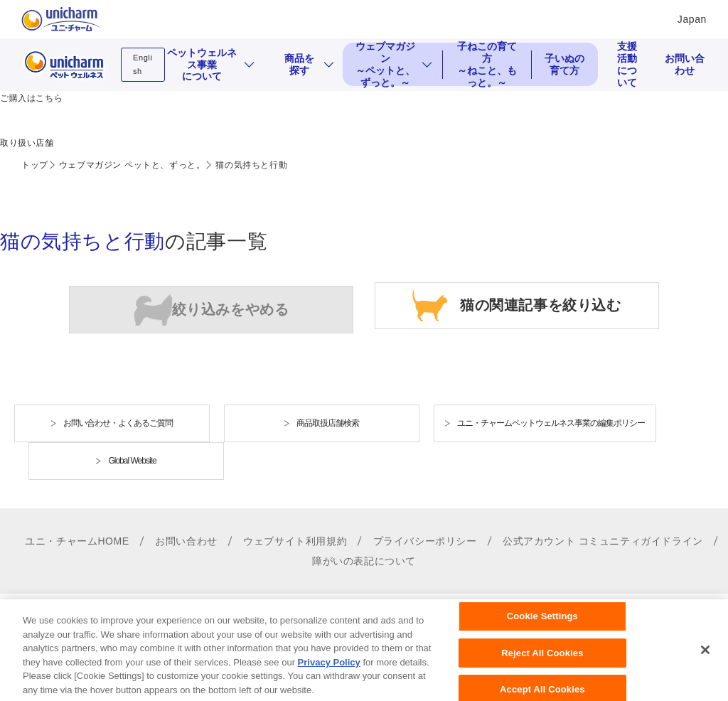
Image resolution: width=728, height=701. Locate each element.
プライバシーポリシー (425, 541)
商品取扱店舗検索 (328, 423)
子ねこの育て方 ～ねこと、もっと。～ (487, 64)
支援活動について (627, 64)
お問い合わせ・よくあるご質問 (118, 423)
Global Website (132, 461)
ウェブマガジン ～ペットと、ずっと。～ (385, 64)
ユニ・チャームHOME (77, 541)
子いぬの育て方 (564, 64)
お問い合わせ (685, 64)
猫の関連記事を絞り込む (541, 304)
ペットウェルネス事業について (202, 65)
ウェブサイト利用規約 (295, 541)
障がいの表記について (364, 561)
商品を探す (299, 64)
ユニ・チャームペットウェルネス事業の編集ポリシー (551, 423)
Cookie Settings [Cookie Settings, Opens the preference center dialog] (542, 629)
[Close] (705, 663)
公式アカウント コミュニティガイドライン (603, 541)
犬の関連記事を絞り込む (212, 310)
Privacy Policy (329, 674)
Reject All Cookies (542, 665)
